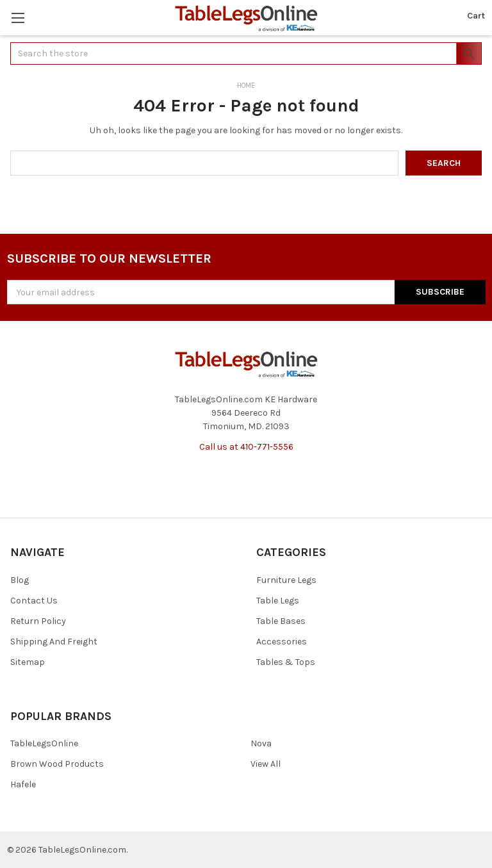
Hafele (23, 784)
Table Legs (278, 601)
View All (266, 764)
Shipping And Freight (54, 642)
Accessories (282, 642)
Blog (20, 580)
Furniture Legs (286, 580)
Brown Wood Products (57, 764)
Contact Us (34, 601)
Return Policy (38, 621)
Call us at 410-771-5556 (246, 447)
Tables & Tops (286, 662)
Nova (261, 743)
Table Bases (281, 621)
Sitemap (28, 662)
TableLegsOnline (44, 743)
